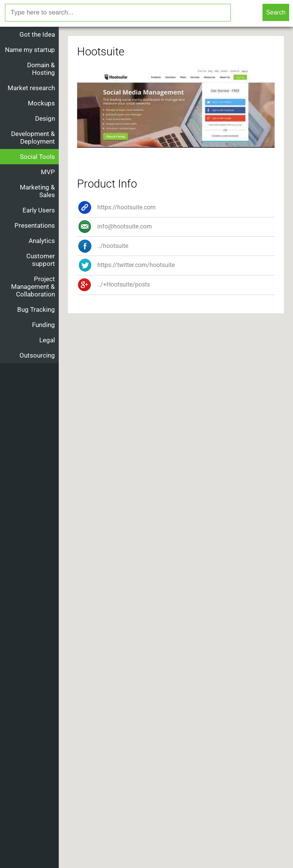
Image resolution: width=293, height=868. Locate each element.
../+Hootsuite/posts (113, 284)
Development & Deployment (33, 138)
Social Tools (37, 157)
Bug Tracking (36, 309)
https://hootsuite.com (116, 207)
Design (45, 118)
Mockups (41, 103)
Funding (43, 325)
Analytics (42, 241)
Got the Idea (37, 34)
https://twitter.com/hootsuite (126, 265)
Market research (31, 88)
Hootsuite (101, 52)
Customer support (41, 260)
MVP (48, 172)
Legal (47, 340)
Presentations (35, 225)
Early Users (39, 210)
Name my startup (30, 50)
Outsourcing (37, 355)
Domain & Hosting (41, 69)
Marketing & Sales (37, 191)
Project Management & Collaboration (33, 287)
